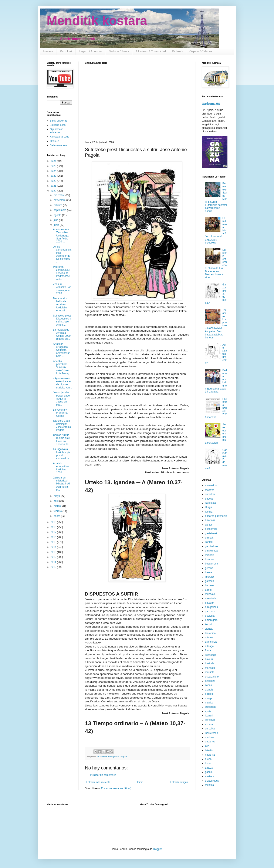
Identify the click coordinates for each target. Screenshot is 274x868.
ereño (208, 759)
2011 (54, 562)
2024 (54, 171)
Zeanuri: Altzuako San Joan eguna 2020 (62, 289)
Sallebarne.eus (58, 145)
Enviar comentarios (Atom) (116, 788)
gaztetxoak (211, 533)
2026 (54, 161)
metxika (209, 785)
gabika (209, 772)
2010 (54, 567)
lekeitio (209, 750)
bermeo (209, 585)
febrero (58, 511)
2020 (54, 191)
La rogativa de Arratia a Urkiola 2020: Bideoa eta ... (62, 334)
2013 (54, 552)
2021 (54, 186)
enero (57, 516)
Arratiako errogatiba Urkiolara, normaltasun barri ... (62, 350)
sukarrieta (211, 707)
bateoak (210, 603)
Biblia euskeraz (59, 121)
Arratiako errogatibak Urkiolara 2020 (61, 468)
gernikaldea (212, 546)
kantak (209, 542)
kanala (209, 685)
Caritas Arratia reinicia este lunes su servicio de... (62, 440)
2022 (54, 181)
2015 (54, 542)
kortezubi (210, 720)
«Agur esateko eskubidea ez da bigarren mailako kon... (62, 383)
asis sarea (211, 642)
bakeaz (209, 659)
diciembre (59, 195)
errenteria (211, 599)
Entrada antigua (179, 782)
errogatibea (212, 607)
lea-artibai (211, 633)
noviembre (60, 200)
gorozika (210, 729)
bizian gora (211, 620)
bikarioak (210, 520)
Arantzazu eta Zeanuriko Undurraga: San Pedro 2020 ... (61, 236)
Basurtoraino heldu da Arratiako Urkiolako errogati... (60, 305)
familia (209, 512)
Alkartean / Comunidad (151, 51)
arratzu (209, 768)
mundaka (210, 594)
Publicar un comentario (103, 775)
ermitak (209, 538)
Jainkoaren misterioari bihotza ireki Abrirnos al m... (61, 484)
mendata (210, 668)
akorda (209, 724)
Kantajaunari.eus (60, 137)
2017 (54, 532)
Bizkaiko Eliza (58, 125)
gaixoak (209, 581)
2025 (54, 166)
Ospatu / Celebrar (201, 51)
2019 (54, 522)
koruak (209, 625)
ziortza (209, 629)
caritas (209, 525)
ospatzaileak (212, 677)
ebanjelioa (113, 756)
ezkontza (210, 681)
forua (208, 650)
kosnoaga (211, 655)
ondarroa (210, 742)
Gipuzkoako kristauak (57, 131)
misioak (209, 555)
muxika (209, 703)
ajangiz (209, 690)
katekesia (211, 503)
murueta (210, 672)
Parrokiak (66, 51)
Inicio (140, 782)
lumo (208, 763)
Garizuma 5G (211, 104)
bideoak (210, 559)
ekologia (210, 616)
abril (56, 501)
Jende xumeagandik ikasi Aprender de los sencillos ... (62, 254)
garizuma (210, 612)
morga (209, 698)
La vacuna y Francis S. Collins (60, 413)
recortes (210, 490)
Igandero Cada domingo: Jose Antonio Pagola (62, 425)
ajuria (208, 711)
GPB (208, 746)
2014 (54, 547)
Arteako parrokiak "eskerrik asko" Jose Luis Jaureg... (62, 367)
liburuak (210, 577)
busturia (210, 663)
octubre (58, 205)
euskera (210, 776)
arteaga (209, 646)
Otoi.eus (55, 141)
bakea (209, 572)
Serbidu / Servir (119, 51)
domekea (102, 756)
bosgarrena (212, 564)
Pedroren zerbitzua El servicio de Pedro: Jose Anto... (61, 273)
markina (210, 737)
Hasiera (48, 51)
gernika (209, 568)
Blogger (157, 849)
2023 (54, 176)
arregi (208, 590)
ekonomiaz (211, 529)
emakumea (211, 551)
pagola (123, 756)
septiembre (60, 210)
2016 (54, 537)
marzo (57, 506)
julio (56, 220)
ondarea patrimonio (216, 516)
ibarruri (209, 716)
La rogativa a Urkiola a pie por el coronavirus (62, 454)
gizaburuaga (212, 781)
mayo (57, 496)
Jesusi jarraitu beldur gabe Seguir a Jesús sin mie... (61, 399)
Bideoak (178, 51)
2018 (54, 527)
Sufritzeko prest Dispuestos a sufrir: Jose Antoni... (62, 320)
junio (57, 225)
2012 (54, 557)
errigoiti (209, 694)
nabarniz (210, 755)
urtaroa (209, 637)
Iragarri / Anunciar (91, 51)
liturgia (209, 507)
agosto (58, 215)
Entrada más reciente (98, 782)
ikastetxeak (212, 733)
